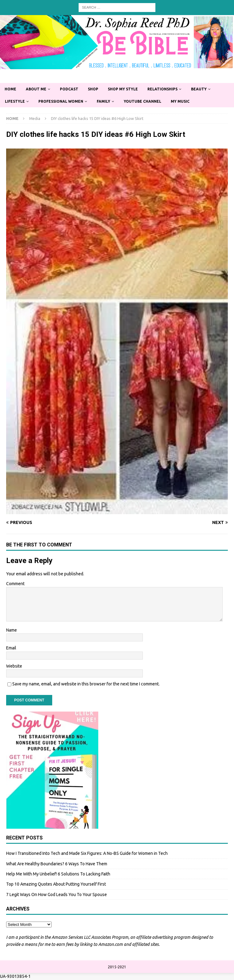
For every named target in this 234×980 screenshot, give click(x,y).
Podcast (69, 89)
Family (103, 101)
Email (11, 648)
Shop (93, 89)
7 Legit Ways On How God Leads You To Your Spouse (57, 895)
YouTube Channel (142, 101)
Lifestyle (15, 101)
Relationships (162, 89)
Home (10, 89)
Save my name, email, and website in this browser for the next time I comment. (86, 684)
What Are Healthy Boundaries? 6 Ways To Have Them (57, 864)
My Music (180, 101)
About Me (36, 89)
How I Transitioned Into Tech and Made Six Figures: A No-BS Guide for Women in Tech (87, 853)
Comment (15, 584)
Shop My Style (123, 89)
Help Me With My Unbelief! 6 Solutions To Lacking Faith (58, 874)
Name (12, 630)
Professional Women (61, 101)
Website (14, 666)
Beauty (199, 89)
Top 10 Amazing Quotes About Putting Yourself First (56, 884)
